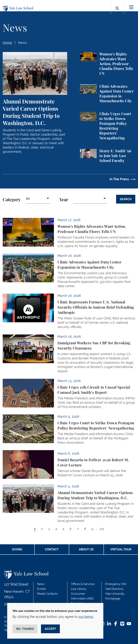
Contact (52, 549)
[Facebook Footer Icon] (116, 624)
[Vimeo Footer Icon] (122, 624)
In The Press (119, 179)
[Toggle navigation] (131, 7)
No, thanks (25, 629)
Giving (17, 549)
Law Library (79, 589)
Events (42, 589)
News (23, 43)
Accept (50, 629)
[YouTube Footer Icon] (129, 624)
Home (7, 43)
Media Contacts (47, 594)
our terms (86, 617)
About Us (86, 549)
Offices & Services (83, 584)
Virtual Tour (121, 549)
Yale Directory (114, 589)
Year (64, 200)
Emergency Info (116, 584)
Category (12, 200)
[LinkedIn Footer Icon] (109, 624)
